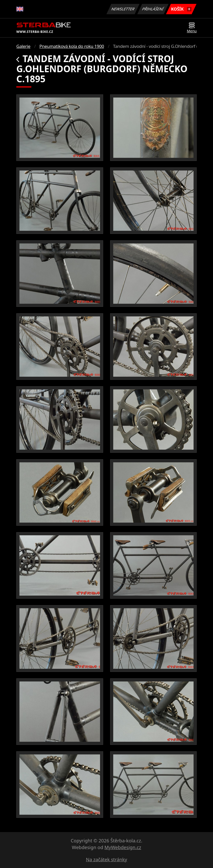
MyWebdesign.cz (123, 847)
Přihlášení (153, 9)
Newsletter (123, 9)
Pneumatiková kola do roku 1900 (72, 46)
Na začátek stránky (107, 859)
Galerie (23, 46)
